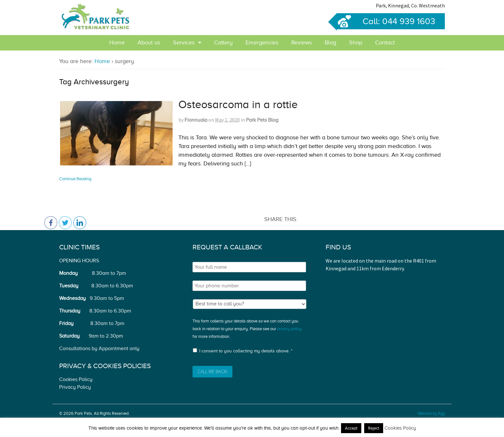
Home (117, 42)
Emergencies (262, 42)
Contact (385, 42)
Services (184, 42)
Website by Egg (431, 413)
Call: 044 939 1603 (386, 21)
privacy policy (289, 329)
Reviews (301, 42)
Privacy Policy (75, 387)
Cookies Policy (76, 379)
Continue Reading (75, 179)
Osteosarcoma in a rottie (238, 104)
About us (149, 42)
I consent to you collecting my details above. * (246, 351)
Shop (356, 42)
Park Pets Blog (262, 120)
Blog (330, 42)
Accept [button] (351, 428)
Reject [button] (374, 428)
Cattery (223, 42)
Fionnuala (196, 120)
